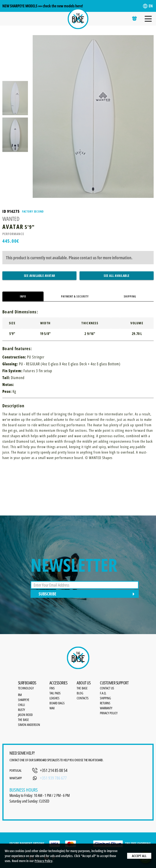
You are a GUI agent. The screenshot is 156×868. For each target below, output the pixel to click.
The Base (23, 720)
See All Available (117, 276)
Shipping (130, 296)
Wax (52, 708)
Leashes (54, 698)
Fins (52, 688)
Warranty (106, 708)
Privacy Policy (43, 861)
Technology (26, 688)
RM (20, 695)
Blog (80, 693)
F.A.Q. (103, 693)
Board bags (57, 703)
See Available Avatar (40, 276)
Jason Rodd (25, 715)
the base (82, 688)
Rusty (21, 710)
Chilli (21, 705)
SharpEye (24, 700)
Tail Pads (55, 693)
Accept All (139, 856)
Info (23, 296)
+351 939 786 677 (53, 778)
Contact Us (107, 688)
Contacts (83, 698)
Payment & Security (75, 296)
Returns (105, 703)
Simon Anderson (29, 725)
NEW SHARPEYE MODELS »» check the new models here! (43, 6)
